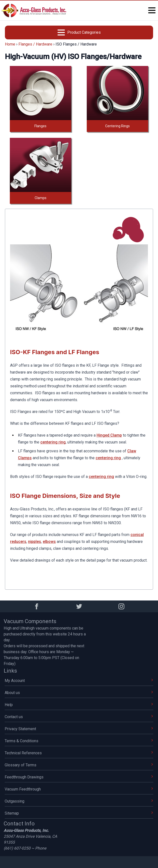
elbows (49, 542)
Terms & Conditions (79, 741)
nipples (35, 542)
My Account (79, 681)
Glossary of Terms (79, 765)
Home (10, 44)
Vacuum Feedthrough (79, 789)
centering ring (53, 442)
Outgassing (79, 801)
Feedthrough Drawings (79, 777)
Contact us (79, 717)
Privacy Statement (79, 729)
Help (79, 705)
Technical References (79, 753)
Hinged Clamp (109, 435)
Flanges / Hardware (35, 44)
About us (79, 693)
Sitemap (79, 813)
